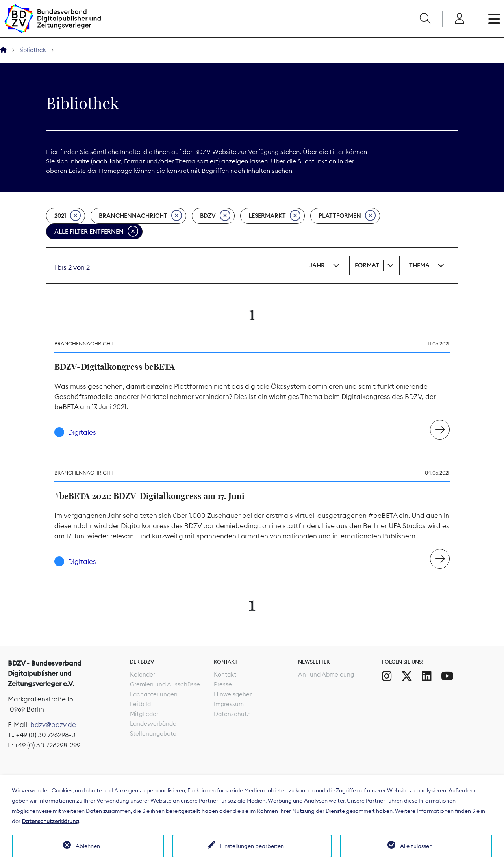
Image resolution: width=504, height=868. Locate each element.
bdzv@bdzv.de (53, 725)
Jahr (317, 265)
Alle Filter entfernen (96, 232)
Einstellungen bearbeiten (252, 846)
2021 (68, 216)
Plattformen (347, 216)
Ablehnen (88, 846)
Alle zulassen (416, 846)
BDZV (215, 216)
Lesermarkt (274, 216)
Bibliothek (32, 50)
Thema (419, 265)
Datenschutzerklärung (50, 821)
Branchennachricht (140, 216)
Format (367, 265)
